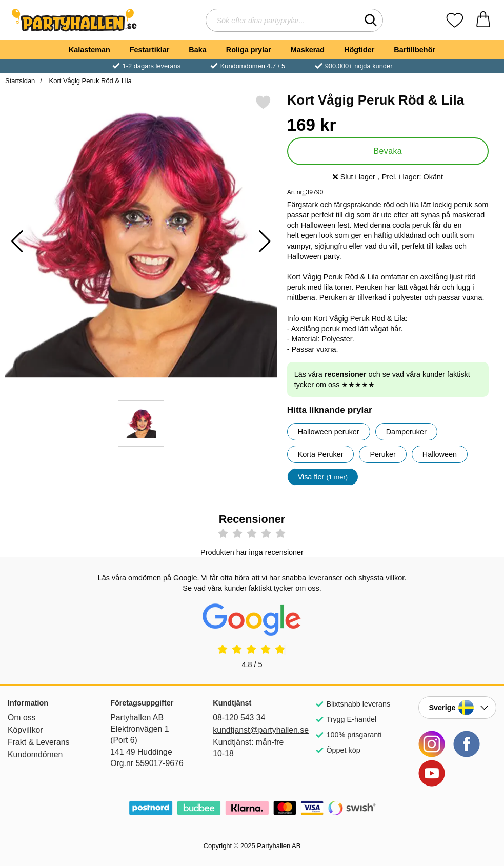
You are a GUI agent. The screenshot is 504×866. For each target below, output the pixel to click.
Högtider (359, 50)
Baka (197, 50)
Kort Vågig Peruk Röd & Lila (89, 81)
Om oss (22, 718)
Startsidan (20, 81)
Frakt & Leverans (39, 742)
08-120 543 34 (239, 718)
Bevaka (388, 151)
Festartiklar (150, 50)
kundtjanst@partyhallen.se (252, 730)
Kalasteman (89, 50)
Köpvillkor (25, 730)
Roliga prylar (249, 50)
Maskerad (308, 50)
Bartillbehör (415, 50)
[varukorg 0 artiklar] (483, 20)
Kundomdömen (35, 754)
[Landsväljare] (457, 708)
